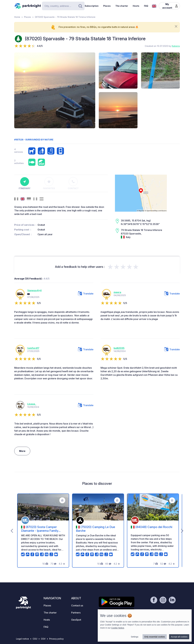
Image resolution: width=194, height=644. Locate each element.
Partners (76, 613)
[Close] (176, 26)
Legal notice (22, 639)
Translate (86, 294)
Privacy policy (56, 639)
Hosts (136, 6)
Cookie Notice (118, 628)
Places (107, 6)
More (22, 451)
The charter (122, 6)
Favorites (49, 183)
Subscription (92, 6)
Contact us (77, 605)
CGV (43, 639)
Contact (73, 183)
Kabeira (176, 46)
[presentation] (12, 531)
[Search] (63, 6)
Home (17, 17)
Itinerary (25, 183)
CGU (35, 639)
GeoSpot (76, 620)
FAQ (146, 6)
